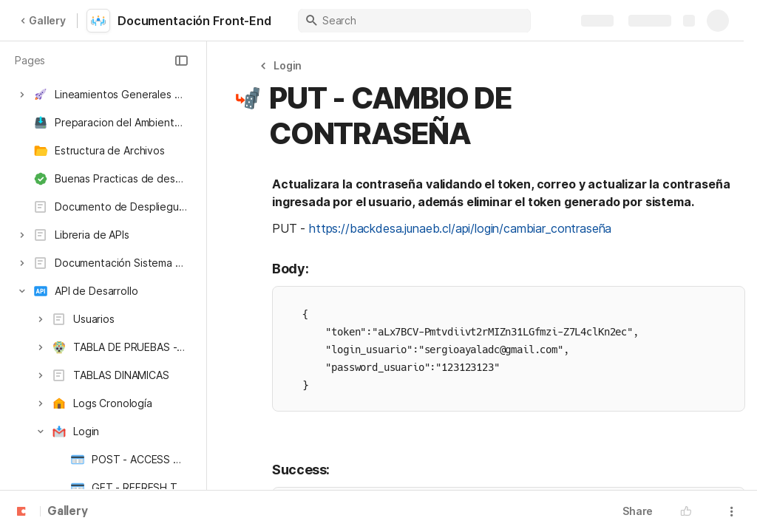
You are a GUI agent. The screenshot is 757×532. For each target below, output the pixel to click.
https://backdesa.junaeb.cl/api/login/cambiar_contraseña (460, 228)
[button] (181, 61)
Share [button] (638, 511)
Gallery (43, 20)
